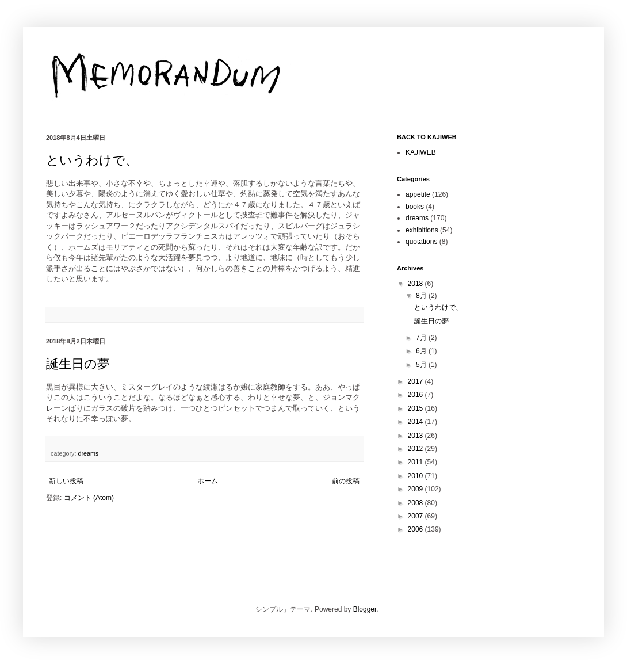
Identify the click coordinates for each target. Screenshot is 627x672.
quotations (421, 242)
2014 (416, 422)
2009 (416, 489)
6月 (422, 351)
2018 (416, 284)
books (415, 207)
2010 (416, 476)
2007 (416, 516)
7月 (422, 338)
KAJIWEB (421, 152)
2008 (416, 503)
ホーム (208, 481)
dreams (88, 453)
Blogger (365, 609)
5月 (422, 365)
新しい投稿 (66, 481)
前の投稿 (346, 481)
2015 (416, 408)
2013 (416, 436)
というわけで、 (92, 160)
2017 (416, 381)
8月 (422, 296)
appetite (418, 194)
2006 (416, 529)
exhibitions (422, 230)
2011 (416, 462)
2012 (416, 449)
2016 (416, 395)
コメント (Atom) (89, 498)
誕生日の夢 (78, 364)
